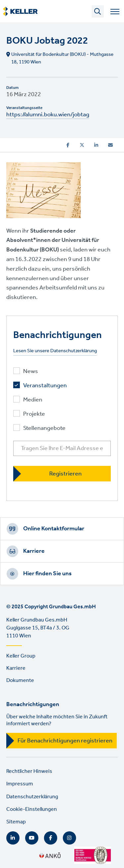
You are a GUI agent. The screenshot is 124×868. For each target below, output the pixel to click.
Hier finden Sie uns (47, 574)
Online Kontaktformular (54, 529)
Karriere (34, 551)
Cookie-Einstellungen (32, 809)
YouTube (32, 838)
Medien (33, 400)
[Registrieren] (62, 474)
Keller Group (21, 656)
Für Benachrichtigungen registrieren (65, 741)
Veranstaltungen (45, 386)
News (31, 372)
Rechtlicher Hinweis (29, 771)
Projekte (34, 414)
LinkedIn (13, 838)
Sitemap (16, 822)
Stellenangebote (44, 428)
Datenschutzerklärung (32, 797)
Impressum (20, 784)
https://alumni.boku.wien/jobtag (48, 115)
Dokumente (20, 680)
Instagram (69, 838)
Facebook (51, 838)
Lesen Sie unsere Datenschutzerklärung (55, 351)
